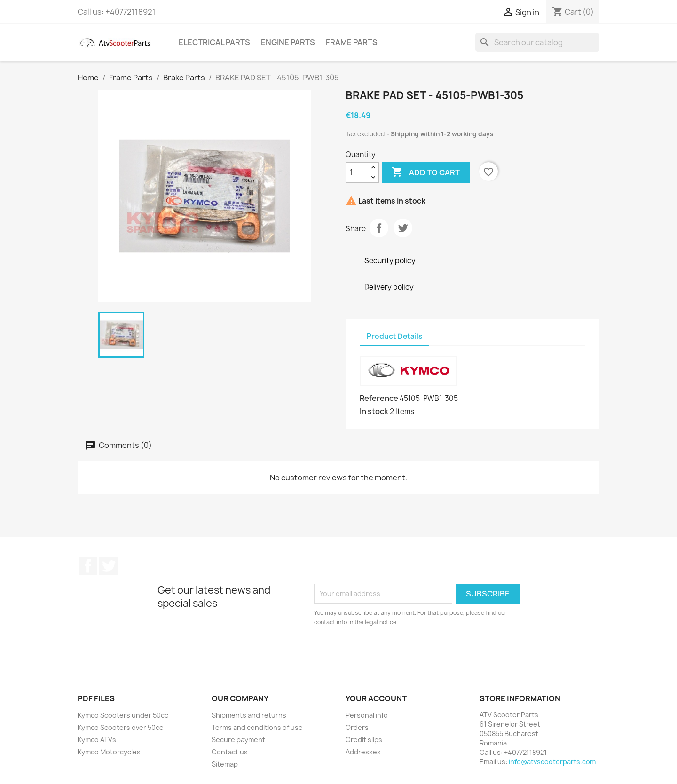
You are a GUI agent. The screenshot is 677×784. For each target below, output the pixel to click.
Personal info (367, 715)
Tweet (403, 228)
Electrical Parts (214, 42)
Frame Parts (352, 42)
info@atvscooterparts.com (552, 762)
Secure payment (238, 740)
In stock (374, 411)
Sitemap (225, 764)
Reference (379, 398)
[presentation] (393, 653)
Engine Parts (288, 42)
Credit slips (364, 740)
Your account (376, 698)
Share (379, 228)
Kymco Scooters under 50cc (123, 715)
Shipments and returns (249, 715)
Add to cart (426, 172)
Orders (357, 727)
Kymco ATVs (97, 740)
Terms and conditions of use (257, 727)
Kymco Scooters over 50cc (120, 727)
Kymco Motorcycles (109, 752)
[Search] (537, 42)
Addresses (363, 752)
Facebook (88, 566)
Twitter (109, 566)
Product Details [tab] (394, 336)
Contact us (230, 752)
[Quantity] (357, 172)
